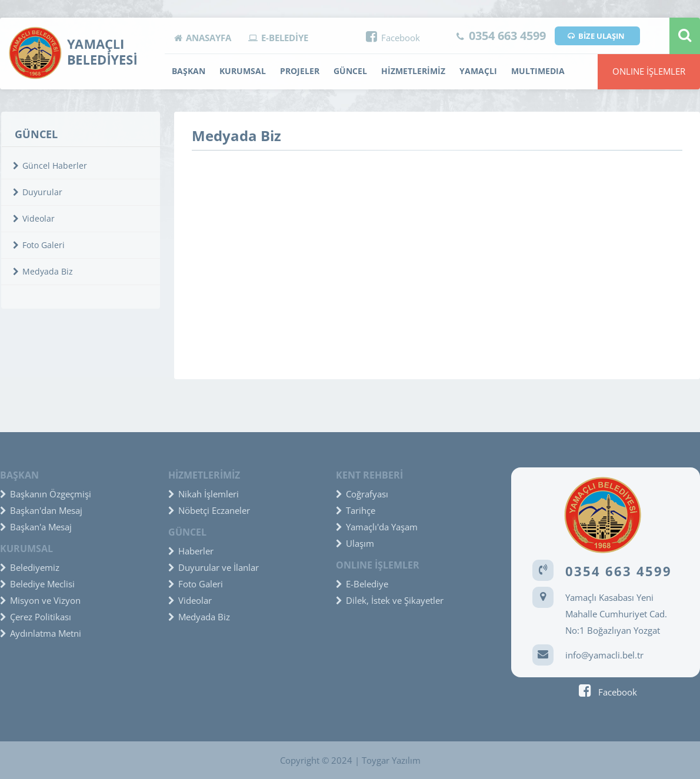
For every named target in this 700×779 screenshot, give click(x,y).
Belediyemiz (30, 567)
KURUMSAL (243, 71)
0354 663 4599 (501, 36)
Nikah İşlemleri (204, 494)
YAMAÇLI (478, 71)
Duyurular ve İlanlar (214, 567)
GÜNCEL (350, 71)
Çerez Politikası (36, 617)
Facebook (393, 38)
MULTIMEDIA (538, 71)
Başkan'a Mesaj (36, 527)
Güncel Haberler (50, 166)
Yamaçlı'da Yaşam (377, 527)
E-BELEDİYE (278, 38)
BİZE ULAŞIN (596, 36)
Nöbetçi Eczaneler (209, 510)
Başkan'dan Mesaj (41, 510)
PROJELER (300, 71)
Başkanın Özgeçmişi (46, 494)
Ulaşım (355, 543)
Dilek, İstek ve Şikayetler (390, 600)
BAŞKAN (189, 71)
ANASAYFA (203, 38)
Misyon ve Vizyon (40, 600)
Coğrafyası (362, 494)
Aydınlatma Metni (41, 633)
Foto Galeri (39, 245)
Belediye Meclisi (37, 584)
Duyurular (38, 192)
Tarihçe (356, 510)
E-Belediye (362, 584)
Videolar (34, 218)
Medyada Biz (43, 271)
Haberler (191, 551)
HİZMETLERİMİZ (413, 71)
